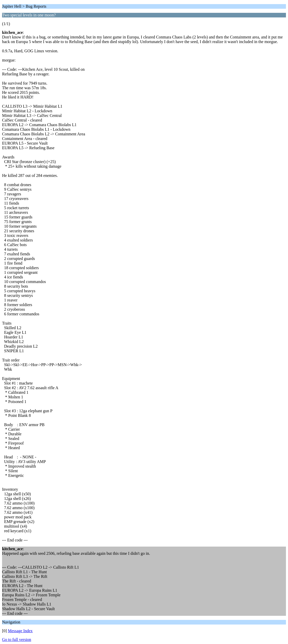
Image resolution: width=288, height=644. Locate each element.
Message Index (20, 631)
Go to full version (17, 640)
